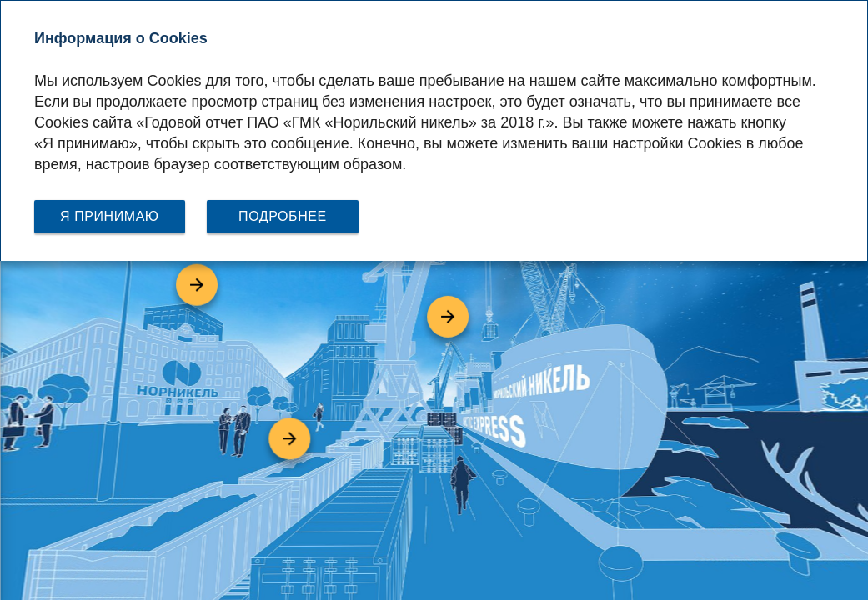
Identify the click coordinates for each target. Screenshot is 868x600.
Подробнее (283, 216)
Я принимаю (110, 216)
